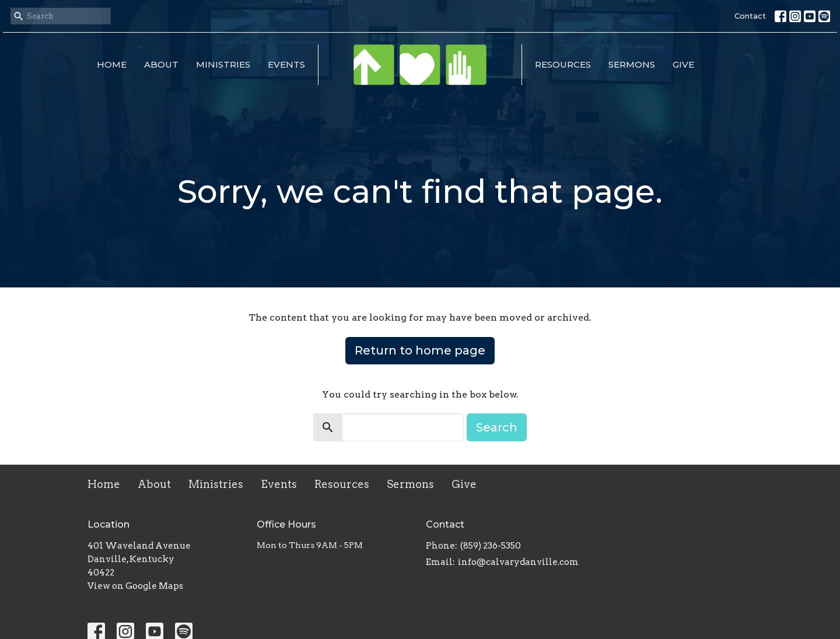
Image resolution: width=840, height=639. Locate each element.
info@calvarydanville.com (518, 562)
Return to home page (420, 350)
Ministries (223, 64)
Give (683, 64)
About (161, 64)
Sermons (632, 64)
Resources (563, 64)
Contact (750, 16)
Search (497, 427)
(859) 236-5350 (491, 546)
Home (112, 64)
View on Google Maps (135, 586)
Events (286, 64)
